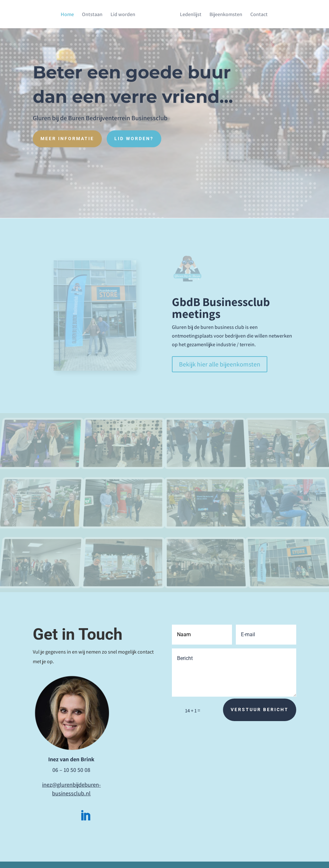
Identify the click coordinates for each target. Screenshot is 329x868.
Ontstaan (94, 15)
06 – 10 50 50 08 (71, 770)
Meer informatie (67, 136)
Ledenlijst (188, 15)
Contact (257, 15)
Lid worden (125, 15)
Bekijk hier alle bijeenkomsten (220, 364)
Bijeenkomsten (224, 15)
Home (70, 15)
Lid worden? (134, 136)
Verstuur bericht (260, 710)
